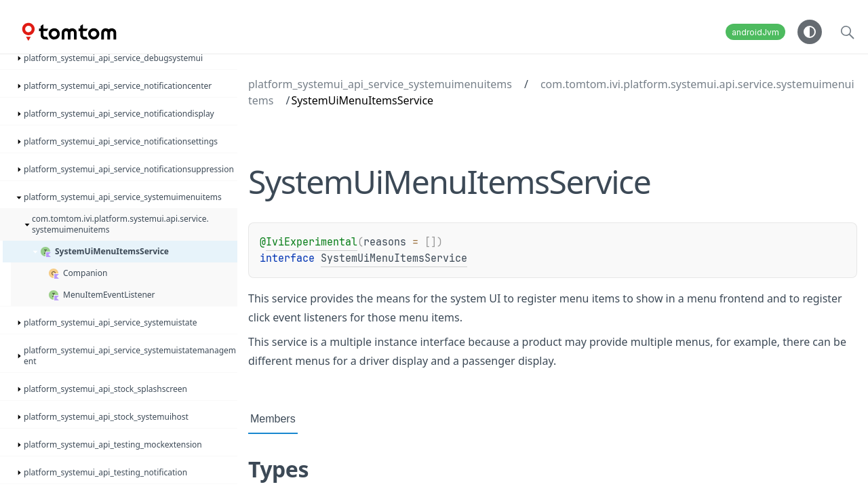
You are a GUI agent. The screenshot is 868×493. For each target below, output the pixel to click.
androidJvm (755, 32)
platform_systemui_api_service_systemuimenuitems (380, 84)
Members (273, 419)
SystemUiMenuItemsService (394, 258)
